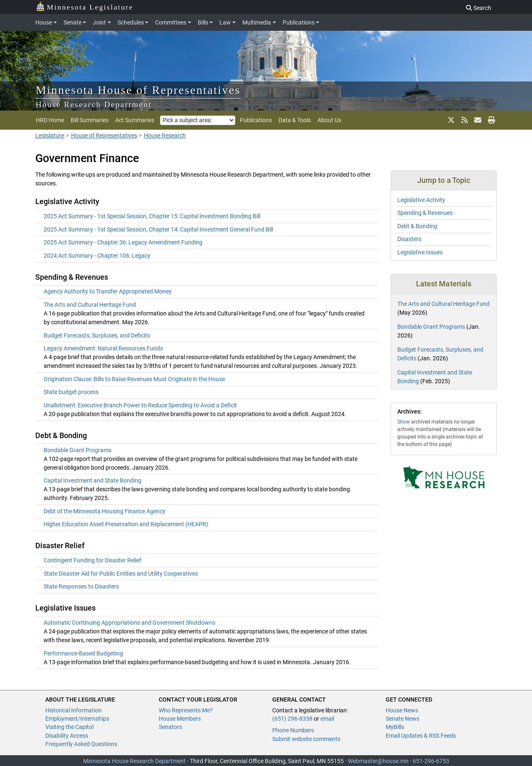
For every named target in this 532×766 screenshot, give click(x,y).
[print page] (491, 120)
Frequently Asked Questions (81, 744)
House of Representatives (104, 135)
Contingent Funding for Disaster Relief (92, 560)
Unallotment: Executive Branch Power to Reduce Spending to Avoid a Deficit (140, 405)
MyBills (395, 727)
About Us (329, 120)
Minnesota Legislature (85, 6)
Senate (73, 22)
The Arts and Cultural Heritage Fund (90, 305)
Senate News (403, 719)
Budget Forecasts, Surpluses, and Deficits (97, 335)
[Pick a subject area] (198, 120)
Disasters (409, 239)
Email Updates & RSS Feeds (421, 736)
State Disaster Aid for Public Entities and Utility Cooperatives (121, 574)
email (327, 719)
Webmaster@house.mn (378, 761)
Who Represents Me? (186, 710)
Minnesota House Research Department (134, 761)
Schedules (131, 22)
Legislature (50, 135)
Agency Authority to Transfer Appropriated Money (108, 291)
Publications (299, 22)
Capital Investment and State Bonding (92, 480)
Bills (203, 22)
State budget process (71, 392)
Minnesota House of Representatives (138, 90)
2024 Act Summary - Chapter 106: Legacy (97, 256)
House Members (180, 719)
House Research (165, 135)
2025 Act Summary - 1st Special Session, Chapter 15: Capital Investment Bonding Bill (152, 216)
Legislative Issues (420, 252)
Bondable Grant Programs (78, 450)
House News (402, 710)
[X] (451, 120)
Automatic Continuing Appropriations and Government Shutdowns (129, 623)
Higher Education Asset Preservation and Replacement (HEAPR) (126, 524)
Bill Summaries (90, 120)
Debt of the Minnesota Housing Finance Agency (105, 511)
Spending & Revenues (425, 213)
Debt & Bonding (417, 226)
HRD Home (50, 120)
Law (225, 22)
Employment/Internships (77, 719)
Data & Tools (295, 120)
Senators (170, 727)
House (44, 22)
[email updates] (478, 120)
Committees (171, 22)
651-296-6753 (431, 761)
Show (404, 422)
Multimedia (257, 22)
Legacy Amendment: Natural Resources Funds (103, 348)
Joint (99, 22)
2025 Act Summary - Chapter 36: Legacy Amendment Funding (123, 242)
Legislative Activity (421, 200)
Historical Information (74, 710)
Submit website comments (306, 739)
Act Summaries (135, 120)
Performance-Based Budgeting (83, 653)
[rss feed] (464, 120)
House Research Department (94, 105)
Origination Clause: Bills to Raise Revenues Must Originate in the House (134, 379)
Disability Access (67, 736)
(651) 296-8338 (292, 719)
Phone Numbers (293, 730)
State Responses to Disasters (81, 586)
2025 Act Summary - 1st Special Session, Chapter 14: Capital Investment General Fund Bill (158, 229)
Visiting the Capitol (69, 727)
